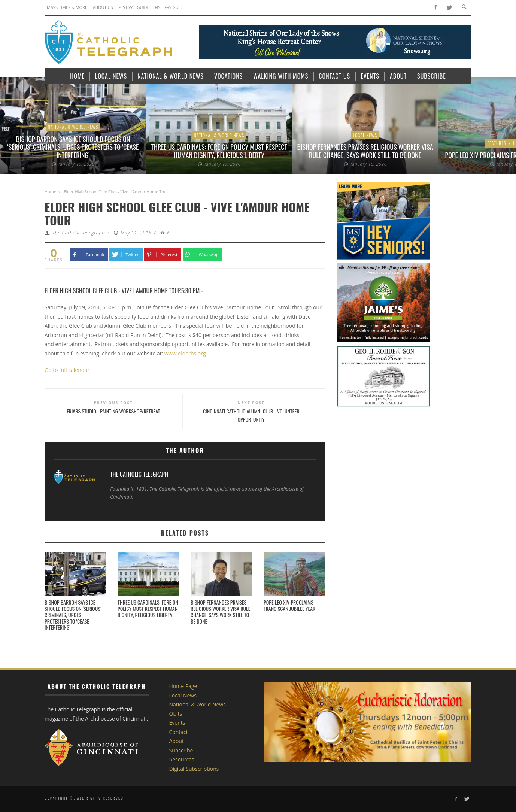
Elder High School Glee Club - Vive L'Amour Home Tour (113, 290)
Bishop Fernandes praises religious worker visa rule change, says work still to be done (365, 151)
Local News (365, 135)
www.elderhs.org (185, 353)
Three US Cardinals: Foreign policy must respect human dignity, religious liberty (219, 151)
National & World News (73, 127)
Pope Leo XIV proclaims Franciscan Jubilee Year (289, 605)
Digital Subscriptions (194, 769)
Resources (182, 759)
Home (50, 192)
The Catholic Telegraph (79, 233)
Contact (179, 732)
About (177, 741)
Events (177, 723)
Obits (176, 714)
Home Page (183, 686)
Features (497, 143)
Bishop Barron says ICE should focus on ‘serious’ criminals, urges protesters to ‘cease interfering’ (73, 147)
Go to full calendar (67, 370)
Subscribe (181, 750)
